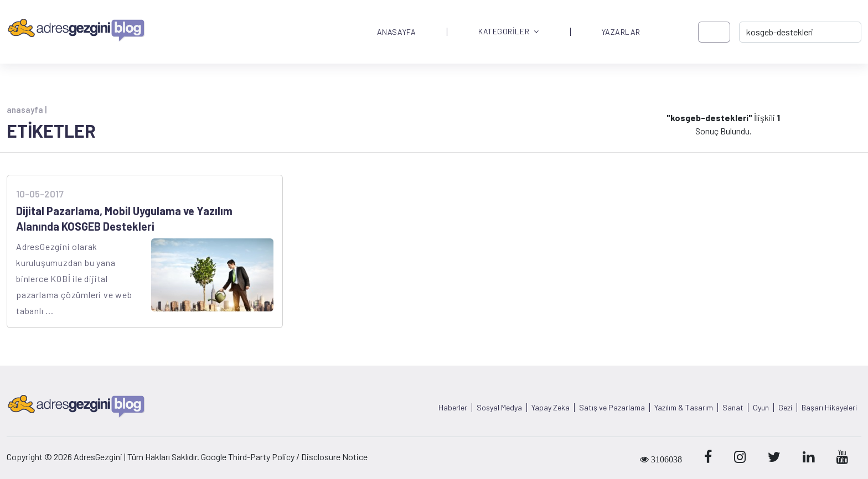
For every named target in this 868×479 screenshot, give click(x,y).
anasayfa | (27, 110)
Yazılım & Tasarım (684, 408)
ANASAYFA (396, 32)
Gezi (785, 408)
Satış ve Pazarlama (612, 408)
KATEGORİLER (509, 32)
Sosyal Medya (499, 408)
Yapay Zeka (551, 408)
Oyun (761, 408)
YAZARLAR (621, 32)
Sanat (733, 408)
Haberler (453, 408)
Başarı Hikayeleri (829, 408)
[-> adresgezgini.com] (800, 32)
